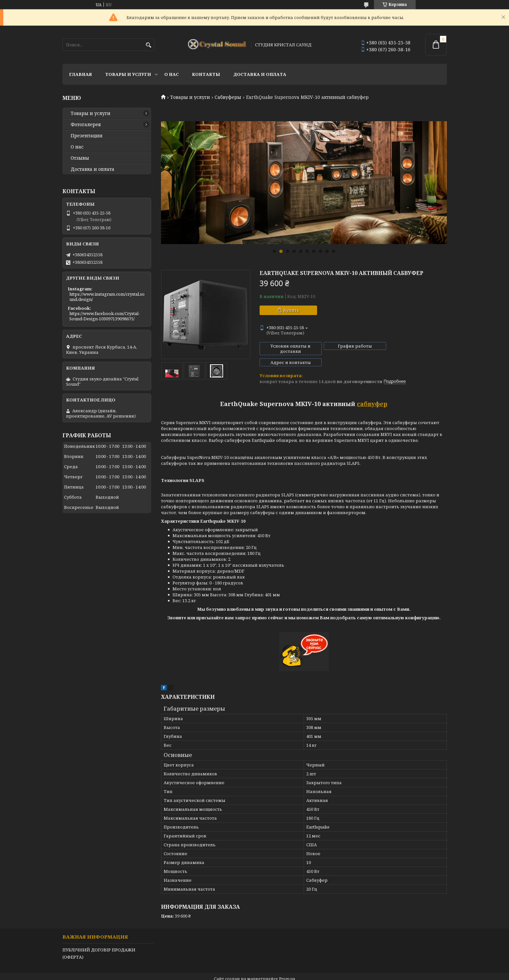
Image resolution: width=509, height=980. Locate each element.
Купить (291, 310)
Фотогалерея (86, 125)
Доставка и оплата (260, 74)
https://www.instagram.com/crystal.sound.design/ (107, 297)
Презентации (87, 136)
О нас (172, 74)
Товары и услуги (128, 74)
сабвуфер (372, 393)
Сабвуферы (228, 97)
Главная (81, 74)
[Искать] (149, 45)
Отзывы (80, 158)
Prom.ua (287, 968)
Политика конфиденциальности (326, 974)
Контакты (206, 74)
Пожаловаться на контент (259, 974)
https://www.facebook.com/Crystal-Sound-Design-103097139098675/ (104, 316)
